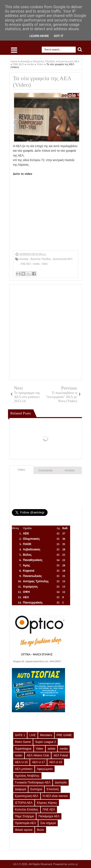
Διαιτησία (61, 783)
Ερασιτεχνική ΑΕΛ (63, 259)
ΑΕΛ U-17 (38, 762)
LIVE (33, 735)
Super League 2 (45, 742)
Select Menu (14, 50)
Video (45, 264)
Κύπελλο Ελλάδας (27, 810)
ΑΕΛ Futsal (61, 755)
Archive (70, 470)
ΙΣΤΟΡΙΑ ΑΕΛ (24, 803)
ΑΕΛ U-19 (56, 762)
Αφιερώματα (45, 769)
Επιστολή (53, 789)
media (37, 264)
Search (80, 50)
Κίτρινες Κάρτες (47, 803)
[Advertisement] (45, 332)
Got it (58, 36)
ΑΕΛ (16, 864)
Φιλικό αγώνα (24, 830)
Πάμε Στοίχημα (25, 816)
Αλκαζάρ (24, 259)
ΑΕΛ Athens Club (38, 755)
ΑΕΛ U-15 (21, 762)
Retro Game (23, 742)
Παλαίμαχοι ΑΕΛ (49, 816)
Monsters (46, 735)
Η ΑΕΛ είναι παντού (55, 796)
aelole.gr (73, 864)
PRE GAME (64, 735)
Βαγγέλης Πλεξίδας (41, 259)
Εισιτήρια (36, 789)
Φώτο (41, 830)
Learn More (39, 36)
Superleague (23, 749)
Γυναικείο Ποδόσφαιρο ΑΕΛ (33, 783)
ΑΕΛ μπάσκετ (24, 769)
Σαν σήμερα (48, 823)
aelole (51, 749)
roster (19, 755)
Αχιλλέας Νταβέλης (27, 776)
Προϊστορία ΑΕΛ (26, 823)
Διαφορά (21, 789)
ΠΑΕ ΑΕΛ (26, 264)
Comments (45, 470)
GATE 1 (20, 735)
